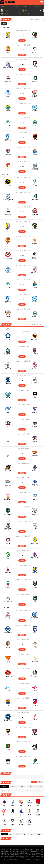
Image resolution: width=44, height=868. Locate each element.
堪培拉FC (35, 368)
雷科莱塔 (8, 735)
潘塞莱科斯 (8, 573)
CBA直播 (27, 405)
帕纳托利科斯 (35, 543)
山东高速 (35, 470)
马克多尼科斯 (8, 514)
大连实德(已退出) (8, 67)
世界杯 (3, 6)
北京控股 (35, 441)
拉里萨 (8, 543)
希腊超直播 (27, 536)
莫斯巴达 (35, 691)
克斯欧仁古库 (35, 558)
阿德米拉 (35, 52)
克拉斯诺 (35, 602)
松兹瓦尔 (8, 111)
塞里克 (8, 398)
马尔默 (35, 185)
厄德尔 (8, 558)
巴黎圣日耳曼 (8, 720)
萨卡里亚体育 (35, 676)
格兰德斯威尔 (35, 383)
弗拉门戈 (35, 140)
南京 (8, 441)
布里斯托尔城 (8, 258)
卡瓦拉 (35, 500)
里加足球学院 (35, 618)
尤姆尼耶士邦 (8, 676)
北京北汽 (35, 427)
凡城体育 (35, 397)
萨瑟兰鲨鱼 (8, 383)
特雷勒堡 (8, 96)
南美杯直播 (27, 727)
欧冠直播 (27, 698)
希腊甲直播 (27, 492)
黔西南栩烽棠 (35, 339)
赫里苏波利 (35, 514)
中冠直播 (27, 332)
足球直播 (4, 24)
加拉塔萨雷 (35, 661)
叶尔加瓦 (8, 618)
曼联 (8, 52)
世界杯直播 (27, 30)
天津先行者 (35, 485)
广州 (8, 427)
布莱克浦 (35, 243)
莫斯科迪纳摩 (8, 602)
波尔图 (35, 154)
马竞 (35, 705)
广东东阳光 (35, 456)
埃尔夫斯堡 (8, 185)
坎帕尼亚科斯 (8, 500)
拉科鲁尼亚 (8, 82)
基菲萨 (35, 632)
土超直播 (27, 654)
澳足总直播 (27, 361)
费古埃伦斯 (35, 81)
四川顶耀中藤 (35, 354)
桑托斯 (35, 749)
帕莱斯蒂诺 (35, 764)
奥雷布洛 (35, 38)
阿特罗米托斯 (8, 633)
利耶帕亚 (8, 587)
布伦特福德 (35, 214)
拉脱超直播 (27, 580)
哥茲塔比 (8, 662)
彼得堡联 (35, 111)
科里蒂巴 (35, 125)
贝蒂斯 (35, 647)
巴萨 (8, 705)
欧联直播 (27, 640)
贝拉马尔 (8, 38)
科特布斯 (8, 169)
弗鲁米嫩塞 (8, 155)
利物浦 (35, 720)
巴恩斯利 (35, 96)
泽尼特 (8, 125)
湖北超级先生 (8, 354)
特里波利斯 (35, 572)
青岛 (8, 456)
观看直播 (22, 40)
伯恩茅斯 (35, 67)
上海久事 (35, 412)
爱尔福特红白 (35, 273)
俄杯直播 (27, 594)
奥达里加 (35, 587)
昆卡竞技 (8, 749)
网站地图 (37, 860)
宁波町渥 (8, 412)
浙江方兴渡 (8, 471)
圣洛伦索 (35, 734)
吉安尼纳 (35, 529)
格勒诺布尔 (8, 140)
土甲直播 (27, 390)
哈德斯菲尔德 (35, 169)
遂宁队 (8, 339)
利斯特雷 (8, 764)
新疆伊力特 (8, 485)
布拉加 (8, 647)
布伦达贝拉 (8, 368)
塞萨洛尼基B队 (8, 529)
